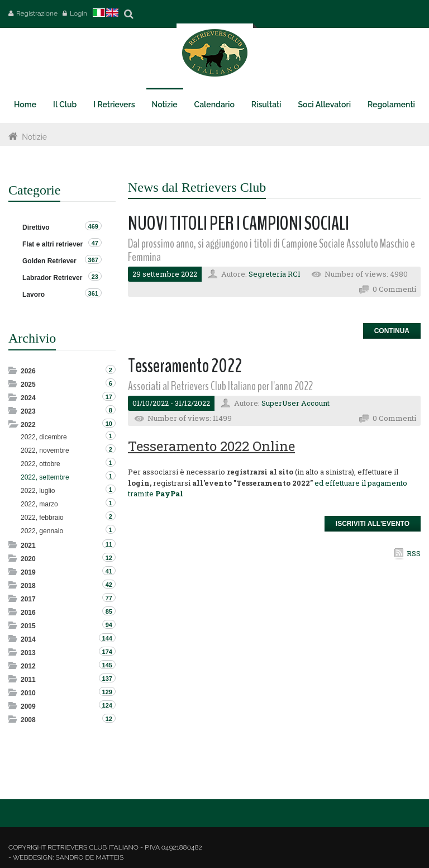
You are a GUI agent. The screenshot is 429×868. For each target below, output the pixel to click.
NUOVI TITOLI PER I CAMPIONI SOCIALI (239, 223)
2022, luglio (38, 491)
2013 (28, 653)
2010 (28, 693)
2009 (28, 706)
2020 (28, 559)
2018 (28, 586)
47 (95, 243)
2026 (28, 371)
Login (78, 13)
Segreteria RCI (275, 274)
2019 (28, 572)
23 (95, 277)
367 (93, 260)
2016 (28, 613)
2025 (28, 385)
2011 (28, 680)
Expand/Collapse (14, 370)
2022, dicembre (44, 437)
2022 (28, 425)
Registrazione (37, 13)
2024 (28, 398)
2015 (28, 626)
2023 (28, 411)
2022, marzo (39, 504)
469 (93, 226)
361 (93, 293)
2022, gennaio (42, 531)
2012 (28, 666)
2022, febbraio (42, 518)
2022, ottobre (40, 464)
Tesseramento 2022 (185, 366)
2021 (28, 546)
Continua (392, 331)
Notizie (34, 137)
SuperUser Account (295, 403)
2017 (28, 599)
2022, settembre (45, 477)
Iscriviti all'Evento (373, 524)
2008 (28, 720)
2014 (28, 639)
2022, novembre (45, 450)
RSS (414, 553)
